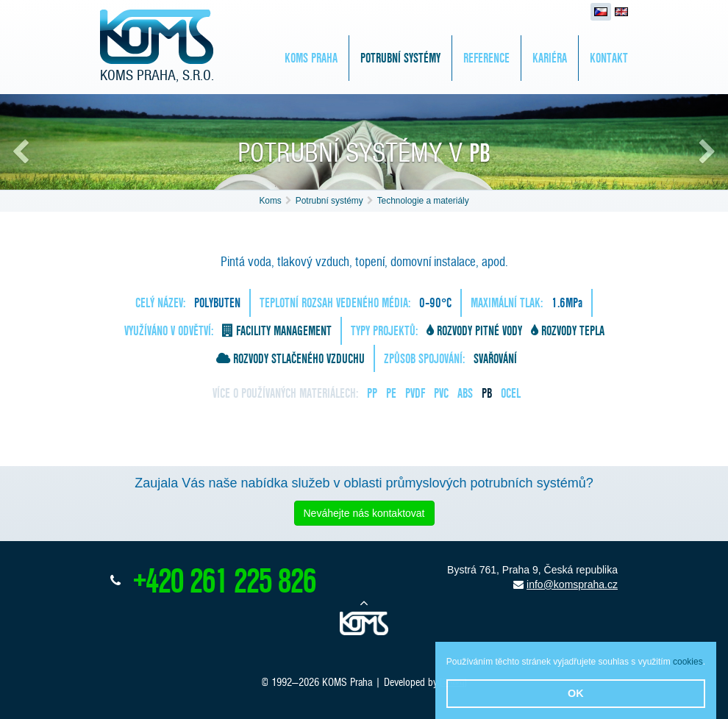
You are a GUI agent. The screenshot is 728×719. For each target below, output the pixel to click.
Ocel (511, 393)
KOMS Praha (311, 58)
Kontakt (609, 58)
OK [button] (576, 693)
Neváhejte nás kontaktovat (364, 513)
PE (391, 393)
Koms (270, 201)
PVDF (415, 393)
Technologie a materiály (423, 201)
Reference (486, 58)
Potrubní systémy (400, 58)
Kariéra (550, 58)
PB (487, 393)
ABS (465, 393)
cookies (688, 662)
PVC (441, 393)
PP (372, 393)
